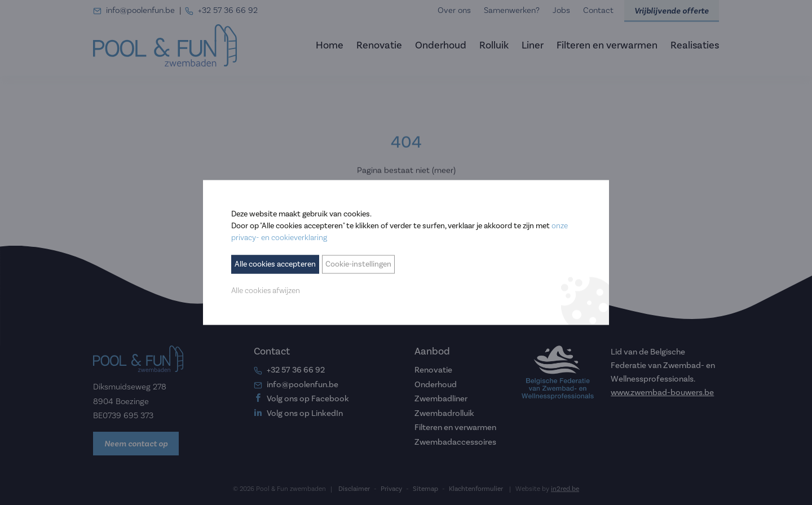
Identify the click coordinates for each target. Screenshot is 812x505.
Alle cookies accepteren (275, 264)
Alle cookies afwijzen (266, 291)
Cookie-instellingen (358, 264)
